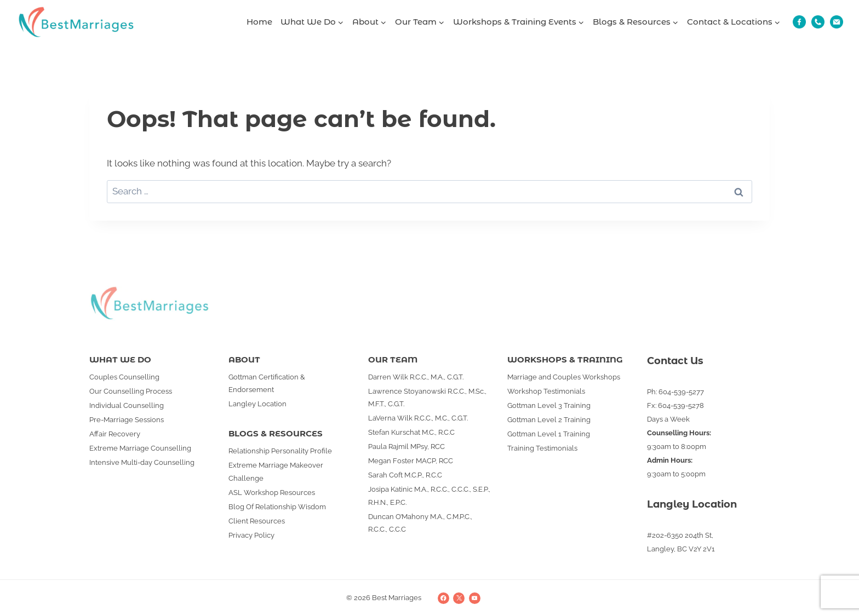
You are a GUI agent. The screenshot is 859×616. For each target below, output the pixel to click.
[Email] (837, 22)
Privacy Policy (251, 535)
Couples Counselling (124, 377)
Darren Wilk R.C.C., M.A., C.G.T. (416, 377)
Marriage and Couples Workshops (564, 377)
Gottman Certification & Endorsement (267, 383)
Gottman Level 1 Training (549, 434)
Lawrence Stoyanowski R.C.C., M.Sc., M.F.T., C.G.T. (427, 398)
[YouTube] (475, 598)
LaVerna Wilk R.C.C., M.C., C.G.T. (418, 418)
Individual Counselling (127, 405)
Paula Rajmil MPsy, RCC (406, 447)
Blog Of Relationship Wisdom (277, 507)
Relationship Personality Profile (280, 451)
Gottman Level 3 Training (549, 405)
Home (259, 22)
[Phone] (818, 22)
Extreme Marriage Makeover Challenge (276, 471)
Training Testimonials (542, 448)
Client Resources (257, 521)
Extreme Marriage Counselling (140, 448)
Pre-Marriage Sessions (127, 420)
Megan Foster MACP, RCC (411, 461)
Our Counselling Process (131, 391)
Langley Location (257, 404)
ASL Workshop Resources (272, 493)
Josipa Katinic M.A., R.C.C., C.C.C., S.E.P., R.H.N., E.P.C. (429, 496)
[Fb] (799, 22)
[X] (459, 598)
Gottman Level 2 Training (549, 420)
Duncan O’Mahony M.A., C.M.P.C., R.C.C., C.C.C (420, 523)
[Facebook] (443, 598)
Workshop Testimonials (546, 391)
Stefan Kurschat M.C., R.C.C (411, 432)
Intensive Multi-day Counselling (142, 462)
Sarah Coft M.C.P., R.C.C (405, 475)
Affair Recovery (115, 434)
